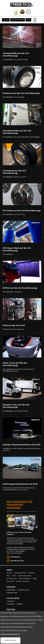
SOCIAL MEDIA (13, 598)
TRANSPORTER (18, 20)
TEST (14, 576)
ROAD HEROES (25, 579)
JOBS (35, 579)
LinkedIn (19, 604)
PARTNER (11, 610)
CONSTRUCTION (25, 576)
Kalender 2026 (12, 593)
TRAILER (31, 573)
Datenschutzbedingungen (10, 634)
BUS (28, 20)
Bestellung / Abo (17, 561)
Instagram (11, 604)
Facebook (10, 601)
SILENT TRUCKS (22, 581)
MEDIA (9, 570)
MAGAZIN (10, 581)
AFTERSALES (12, 579)
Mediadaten (15, 557)
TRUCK (6, 20)
